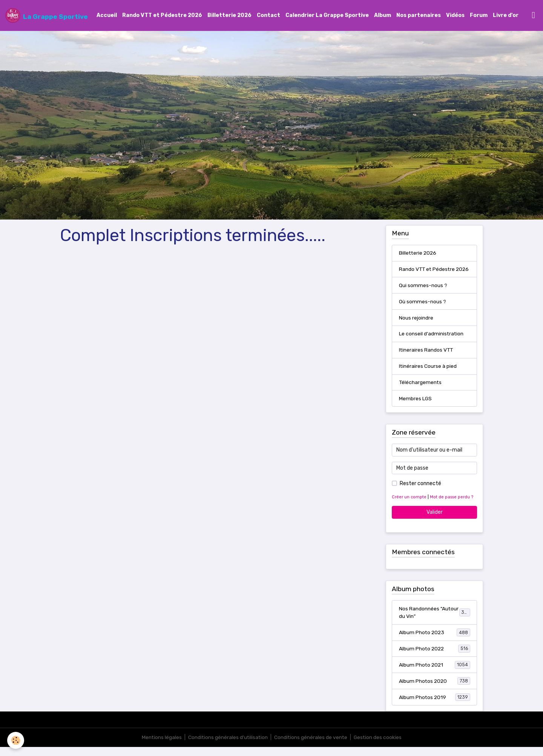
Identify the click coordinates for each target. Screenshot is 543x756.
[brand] (47, 15)
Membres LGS (416, 407)
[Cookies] (16, 740)
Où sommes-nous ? (423, 310)
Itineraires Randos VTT (426, 358)
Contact (268, 16)
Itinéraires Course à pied (428, 374)
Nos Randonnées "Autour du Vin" (435, 621)
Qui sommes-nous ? (423, 293)
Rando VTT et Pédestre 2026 (162, 16)
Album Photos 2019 (435, 706)
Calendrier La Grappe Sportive (327, 16)
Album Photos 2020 (435, 690)
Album (383, 16)
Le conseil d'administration (432, 342)
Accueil (107, 16)
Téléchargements (421, 391)
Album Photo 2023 (435, 641)
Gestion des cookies (379, 746)
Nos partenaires (419, 16)
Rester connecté (420, 492)
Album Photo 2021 (435, 673)
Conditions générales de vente (311, 746)
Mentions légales (160, 746)
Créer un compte (409, 506)
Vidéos (455, 16)
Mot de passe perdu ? (452, 506)
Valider (435, 521)
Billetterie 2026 (229, 16)
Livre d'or (506, 16)
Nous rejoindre (416, 326)
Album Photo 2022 (435, 657)
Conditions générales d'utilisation (227, 746)
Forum (479, 16)
